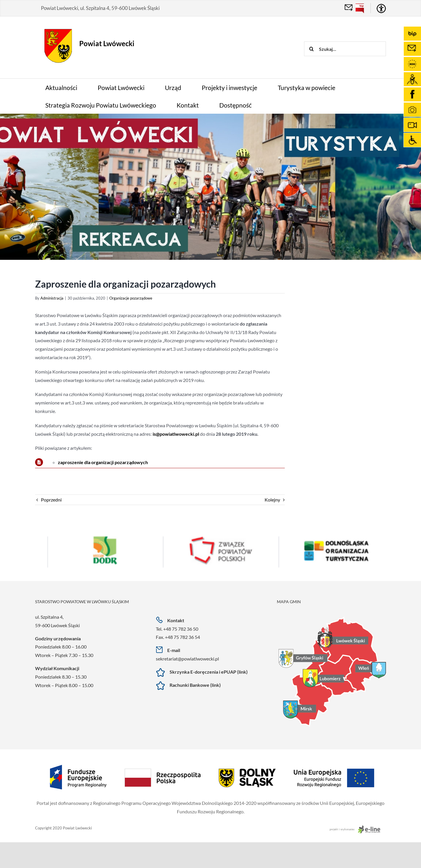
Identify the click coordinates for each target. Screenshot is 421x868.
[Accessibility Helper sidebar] (381, 8)
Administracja (52, 298)
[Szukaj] (311, 49)
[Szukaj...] (345, 49)
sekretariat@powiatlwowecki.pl (187, 659)
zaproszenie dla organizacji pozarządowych (103, 462)
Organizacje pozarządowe (131, 298)
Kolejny (272, 500)
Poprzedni (51, 500)
